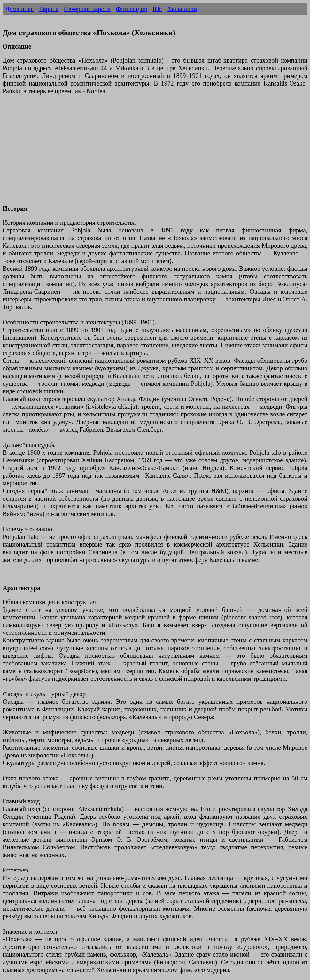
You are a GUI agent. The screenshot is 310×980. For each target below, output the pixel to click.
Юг (157, 9)
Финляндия (132, 9)
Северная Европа (87, 9)
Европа (49, 9)
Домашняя (19, 9)
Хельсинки (182, 9)
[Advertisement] (155, 154)
